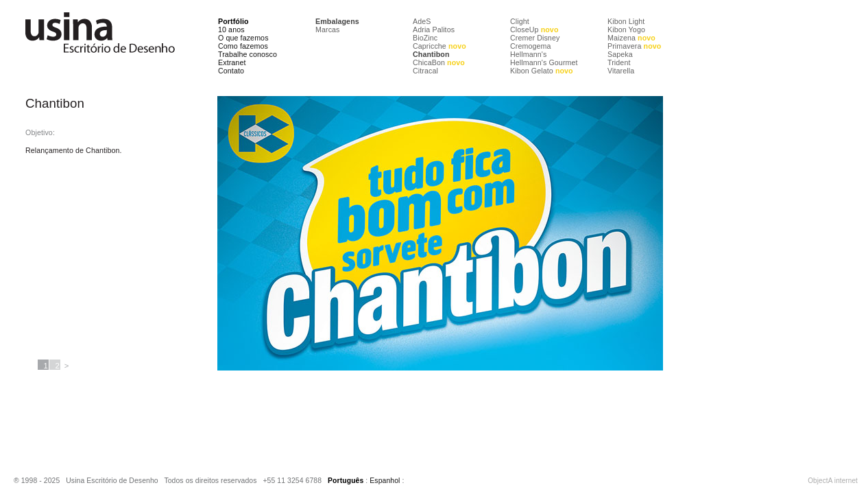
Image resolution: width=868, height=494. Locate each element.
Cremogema (531, 46)
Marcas (328, 30)
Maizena (631, 38)
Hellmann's (528, 54)
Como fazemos (243, 46)
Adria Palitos (434, 30)
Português (346, 481)
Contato (231, 71)
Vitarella (621, 71)
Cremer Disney (535, 38)
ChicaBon (439, 62)
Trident (619, 62)
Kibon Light (626, 21)
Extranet (232, 62)
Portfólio (233, 21)
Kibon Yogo (626, 30)
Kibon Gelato (542, 71)
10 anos (231, 30)
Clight (520, 21)
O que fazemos (243, 38)
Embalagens (337, 21)
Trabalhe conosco (248, 54)
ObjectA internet (833, 481)
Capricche (439, 46)
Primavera (634, 46)
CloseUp (534, 30)
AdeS (422, 21)
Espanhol (385, 481)
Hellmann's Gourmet (544, 62)
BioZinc (425, 38)
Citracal (425, 71)
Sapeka (620, 54)
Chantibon (431, 54)
